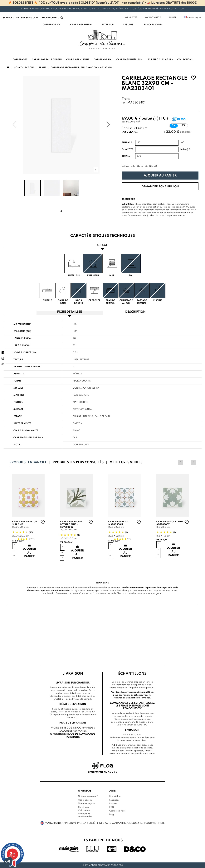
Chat (119, 593)
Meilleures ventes (126, 462)
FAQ (112, 807)
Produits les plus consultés (78, 462)
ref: (124, 103)
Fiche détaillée (69, 312)
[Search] (53, 18)
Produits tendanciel (28, 462)
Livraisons (114, 800)
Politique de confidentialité (85, 815)
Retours (113, 804)
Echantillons (115, 796)
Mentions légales (87, 804)
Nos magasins (85, 800)
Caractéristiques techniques (140, 166)
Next (193, 462)
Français (192, 18)
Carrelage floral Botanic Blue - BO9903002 (71, 524)
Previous (188, 462)
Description (135, 312)
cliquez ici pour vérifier (146, 823)
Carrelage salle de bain (28, 438)
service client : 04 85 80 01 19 (20, 18)
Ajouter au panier (160, 176)
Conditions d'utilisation (84, 809)
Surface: (127, 143)
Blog (112, 815)
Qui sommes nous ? (88, 796)
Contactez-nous (117, 811)
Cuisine (77, 416)
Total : (126, 156)
